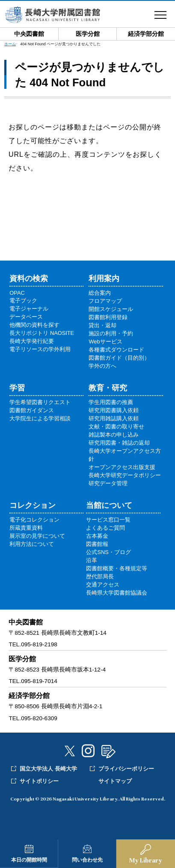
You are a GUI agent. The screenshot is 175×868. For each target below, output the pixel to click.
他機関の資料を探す (34, 325)
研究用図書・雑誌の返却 (119, 443)
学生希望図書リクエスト (40, 402)
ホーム (10, 44)
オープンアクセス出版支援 (122, 467)
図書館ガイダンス (32, 410)
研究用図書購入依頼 (114, 410)
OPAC (17, 293)
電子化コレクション (34, 520)
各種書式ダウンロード (116, 350)
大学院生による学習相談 (40, 418)
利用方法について (32, 544)
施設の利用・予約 (111, 333)
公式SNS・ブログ (108, 552)
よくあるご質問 (105, 528)
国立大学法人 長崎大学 (48, 769)
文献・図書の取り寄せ (116, 427)
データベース (26, 317)
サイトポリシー (39, 781)
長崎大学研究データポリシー (125, 475)
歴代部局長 (100, 576)
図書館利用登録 (108, 317)
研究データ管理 (108, 483)
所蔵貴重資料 (26, 528)
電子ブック (23, 301)
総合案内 (100, 293)
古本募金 (97, 536)
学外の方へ (102, 366)
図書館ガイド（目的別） (119, 358)
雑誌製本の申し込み (114, 435)
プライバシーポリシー (126, 769)
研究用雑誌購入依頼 (114, 418)
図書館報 (97, 544)
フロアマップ (105, 301)
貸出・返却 (102, 325)
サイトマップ (115, 781)
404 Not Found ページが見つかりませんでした (60, 44)
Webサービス (105, 342)
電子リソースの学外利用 (40, 349)
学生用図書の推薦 (111, 402)
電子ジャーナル (29, 309)
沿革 (92, 560)
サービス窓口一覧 (108, 520)
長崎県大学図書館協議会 (117, 593)
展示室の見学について (37, 536)
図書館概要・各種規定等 (117, 568)
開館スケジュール (111, 309)
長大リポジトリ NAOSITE (42, 333)
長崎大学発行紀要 (32, 341)
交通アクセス (103, 585)
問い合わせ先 (87, 860)
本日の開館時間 (29, 860)
